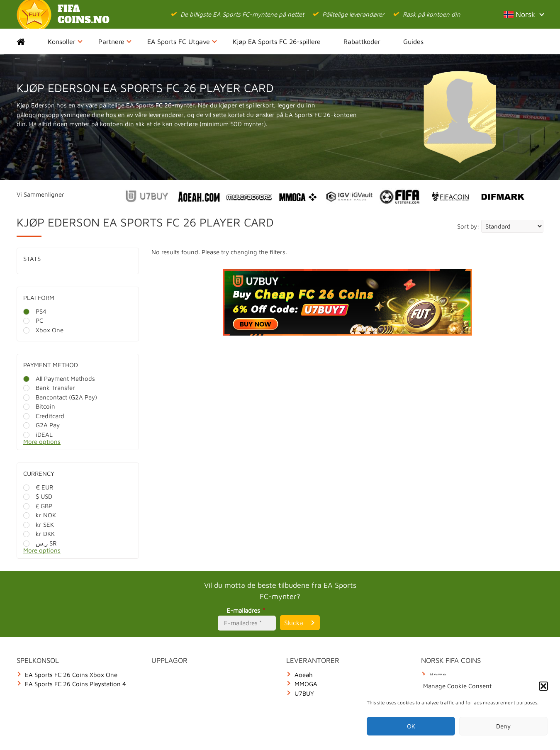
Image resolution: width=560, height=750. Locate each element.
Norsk (523, 14)
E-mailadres (247, 610)
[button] (543, 686)
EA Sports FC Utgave (182, 41)
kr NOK (40, 515)
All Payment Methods (59, 379)
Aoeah (304, 675)
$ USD (38, 496)
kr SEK (39, 525)
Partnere (115, 41)
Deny (503, 726)
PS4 (35, 311)
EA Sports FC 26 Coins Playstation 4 (75, 684)
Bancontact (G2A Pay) (60, 397)
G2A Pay (41, 425)
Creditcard (44, 416)
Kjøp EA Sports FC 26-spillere (277, 41)
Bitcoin (39, 406)
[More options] (84, 444)
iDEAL (38, 435)
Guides (413, 41)
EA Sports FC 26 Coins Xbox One (71, 675)
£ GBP (38, 506)
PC (33, 320)
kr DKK (39, 534)
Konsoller (65, 41)
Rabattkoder (362, 41)
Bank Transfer (49, 388)
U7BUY (304, 693)
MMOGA (306, 684)
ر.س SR (40, 543)
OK (411, 726)
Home (28, 41)
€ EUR (38, 487)
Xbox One (43, 330)
